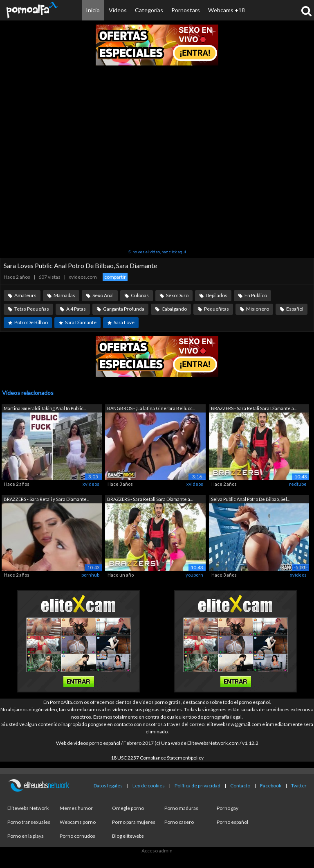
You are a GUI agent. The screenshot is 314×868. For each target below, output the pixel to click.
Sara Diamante (81, 322)
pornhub (90, 575)
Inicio (93, 10)
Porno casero (179, 822)
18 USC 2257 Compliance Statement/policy (157, 758)
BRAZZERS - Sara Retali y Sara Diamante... (46, 499)
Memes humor (76, 808)
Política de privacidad (197, 786)
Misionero (258, 309)
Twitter (299, 786)
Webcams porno (78, 822)
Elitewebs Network (28, 808)
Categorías (149, 10)
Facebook (271, 786)
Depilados (216, 295)
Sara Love (124, 322)
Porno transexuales (29, 822)
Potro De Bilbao (31, 322)
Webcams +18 (227, 10)
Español (295, 309)
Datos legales (108, 786)
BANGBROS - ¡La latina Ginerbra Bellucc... (151, 408)
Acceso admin (157, 851)
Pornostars (186, 10)
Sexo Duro (177, 295)
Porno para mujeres (134, 822)
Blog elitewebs (128, 836)
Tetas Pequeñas (32, 309)
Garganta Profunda (124, 309)
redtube (298, 484)
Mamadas (64, 295)
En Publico (256, 295)
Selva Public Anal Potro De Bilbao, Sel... (250, 499)
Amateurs (25, 295)
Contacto (240, 786)
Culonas (140, 295)
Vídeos (118, 10)
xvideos (91, 484)
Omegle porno (128, 808)
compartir (115, 277)
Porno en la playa (26, 836)
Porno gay (228, 808)
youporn (194, 575)
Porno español (232, 822)
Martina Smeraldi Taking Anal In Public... (45, 408)
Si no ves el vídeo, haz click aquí (157, 252)
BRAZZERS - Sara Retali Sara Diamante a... (254, 408)
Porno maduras (181, 808)
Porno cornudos (77, 836)
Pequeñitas (216, 309)
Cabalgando (174, 309)
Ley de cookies (149, 786)
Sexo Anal (103, 295)
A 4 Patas (76, 309)
